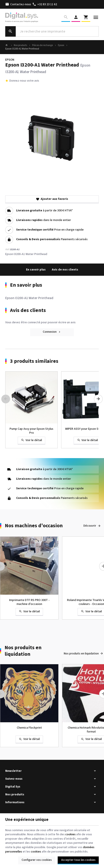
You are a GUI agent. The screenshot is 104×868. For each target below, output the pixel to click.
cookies (70, 834)
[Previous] (6, 399)
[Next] (98, 399)
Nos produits (20, 45)
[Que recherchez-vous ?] (52, 31)
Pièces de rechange (42, 45)
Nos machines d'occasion (34, 526)
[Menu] (96, 17)
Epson (61, 45)
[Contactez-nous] (18, 4)
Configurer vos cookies (37, 860)
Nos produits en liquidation (23, 651)
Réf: (7, 249)
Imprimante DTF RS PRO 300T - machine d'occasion (29, 602)
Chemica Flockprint (29, 728)
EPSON (10, 60)
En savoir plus (36, 270)
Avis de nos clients (65, 270)
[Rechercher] (66, 17)
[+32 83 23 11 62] (45, 4)
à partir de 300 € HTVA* (44, 211)
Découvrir (90, 526)
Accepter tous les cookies (78, 860)
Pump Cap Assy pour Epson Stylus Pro (31, 431)
